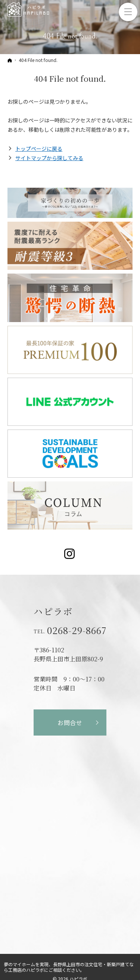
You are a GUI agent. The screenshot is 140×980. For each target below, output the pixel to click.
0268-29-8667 (77, 630)
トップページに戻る (39, 149)
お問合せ (70, 722)
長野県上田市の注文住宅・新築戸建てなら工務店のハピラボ (69, 967)
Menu (128, 12)
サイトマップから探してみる (49, 158)
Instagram (70, 554)
